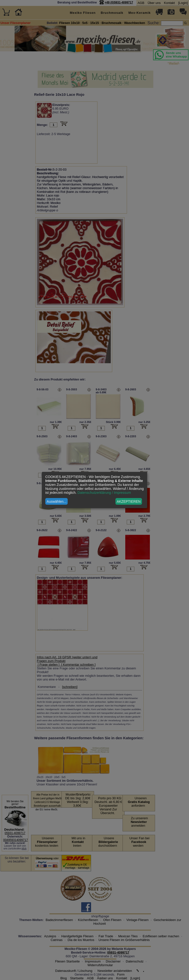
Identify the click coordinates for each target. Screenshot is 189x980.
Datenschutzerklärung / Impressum (104, 493)
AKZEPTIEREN (129, 501)
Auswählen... (57, 501)
